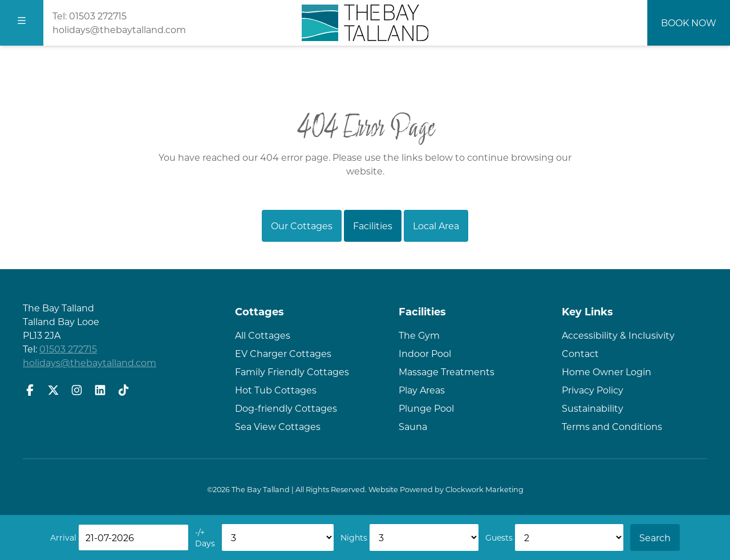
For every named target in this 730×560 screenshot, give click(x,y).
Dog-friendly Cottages (286, 408)
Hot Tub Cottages (276, 390)
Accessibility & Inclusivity (618, 335)
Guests (499, 537)
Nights (354, 537)
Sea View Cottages (278, 426)
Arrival (63, 537)
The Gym (419, 335)
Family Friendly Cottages (292, 372)
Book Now (689, 23)
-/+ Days (205, 537)
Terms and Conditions (612, 426)
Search (655, 537)
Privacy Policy (593, 390)
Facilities (373, 226)
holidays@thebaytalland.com (119, 29)
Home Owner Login (607, 372)
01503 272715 (98, 16)
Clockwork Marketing (484, 489)
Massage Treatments (447, 372)
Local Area (436, 226)
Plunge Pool (426, 408)
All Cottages (263, 335)
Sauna (413, 426)
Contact (580, 353)
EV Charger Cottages (283, 353)
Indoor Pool (425, 353)
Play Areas (422, 390)
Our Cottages (302, 226)
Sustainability (593, 408)
